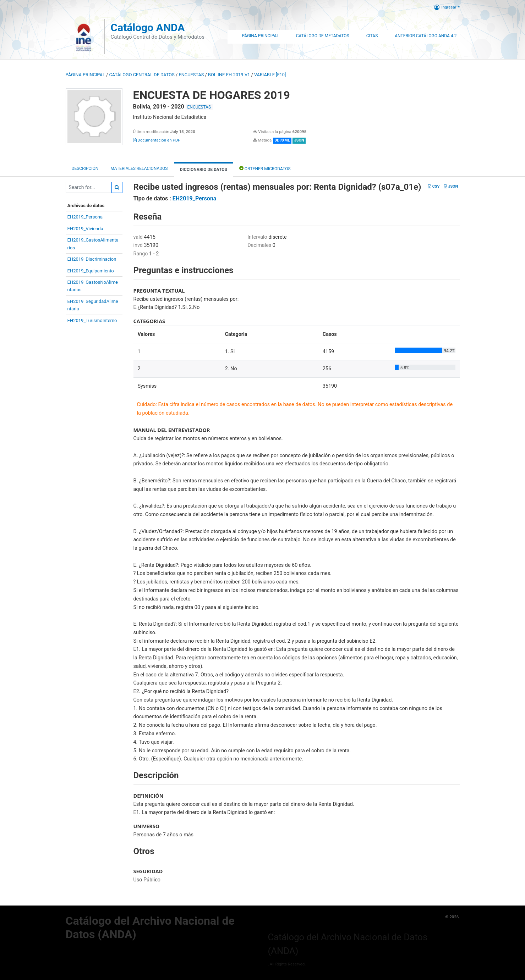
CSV (434, 186)
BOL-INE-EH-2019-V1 (229, 75)
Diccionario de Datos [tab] (204, 170)
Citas (372, 36)
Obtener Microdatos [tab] (265, 168)
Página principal (85, 75)
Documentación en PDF (157, 140)
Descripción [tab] (85, 168)
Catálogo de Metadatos (323, 36)
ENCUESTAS (191, 75)
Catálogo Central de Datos (142, 75)
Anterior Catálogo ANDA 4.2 (426, 36)
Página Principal (260, 36)
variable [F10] (270, 75)
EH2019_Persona (85, 217)
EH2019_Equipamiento (91, 271)
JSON (451, 186)
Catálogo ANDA (147, 27)
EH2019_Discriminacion (92, 259)
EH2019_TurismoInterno (92, 320)
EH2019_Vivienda (85, 229)
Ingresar (445, 7)
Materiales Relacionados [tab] (139, 168)
